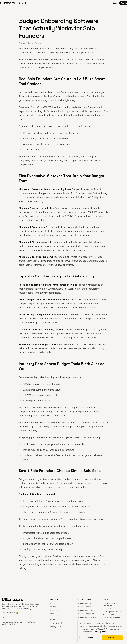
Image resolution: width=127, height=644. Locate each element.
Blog (52, 614)
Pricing (53, 607)
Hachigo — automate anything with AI (19, 623)
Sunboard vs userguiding (87, 617)
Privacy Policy (56, 627)
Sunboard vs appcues (85, 614)
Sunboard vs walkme (85, 603)
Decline (90, 637)
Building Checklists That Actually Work (113, 613)
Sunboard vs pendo (84, 607)
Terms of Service (57, 623)
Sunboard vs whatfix (85, 610)
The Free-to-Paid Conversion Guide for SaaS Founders (114, 606)
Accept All (112, 637)
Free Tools (54, 610)
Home (53, 603)
